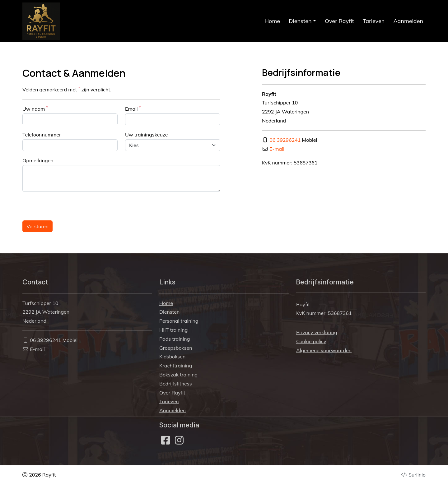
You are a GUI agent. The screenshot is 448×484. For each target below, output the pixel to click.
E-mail (277, 149)
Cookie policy (311, 341)
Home (272, 21)
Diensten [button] (300, 21)
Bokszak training (178, 375)
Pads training (175, 339)
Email (133, 108)
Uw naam (35, 108)
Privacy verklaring (317, 332)
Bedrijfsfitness (176, 384)
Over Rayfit (339, 21)
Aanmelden (408, 21)
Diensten (169, 312)
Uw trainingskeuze (146, 135)
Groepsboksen (176, 348)
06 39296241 (285, 140)
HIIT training (173, 330)
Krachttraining (176, 366)
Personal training (179, 321)
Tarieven (374, 21)
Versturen (37, 226)
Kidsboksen (172, 357)
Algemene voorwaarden (324, 350)
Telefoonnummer (42, 135)
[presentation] (70, 206)
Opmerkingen (38, 160)
